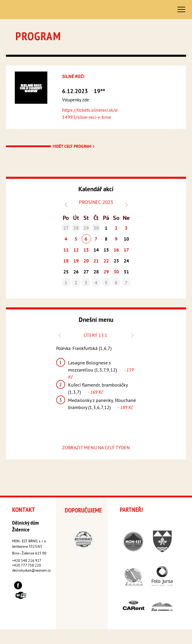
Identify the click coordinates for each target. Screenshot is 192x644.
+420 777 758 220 (27, 566)
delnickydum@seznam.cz (31, 571)
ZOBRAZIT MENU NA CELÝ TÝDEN (96, 448)
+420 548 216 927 (27, 561)
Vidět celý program (74, 147)
